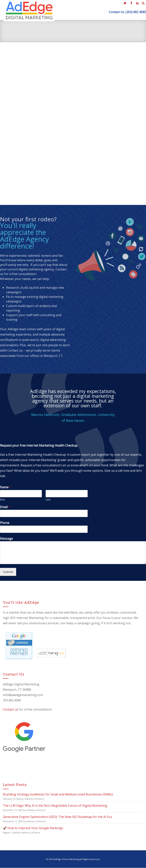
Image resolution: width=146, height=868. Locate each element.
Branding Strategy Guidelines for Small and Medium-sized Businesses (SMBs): (58, 794)
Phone (5, 523)
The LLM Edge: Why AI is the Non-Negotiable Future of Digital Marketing (55, 806)
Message (6, 539)
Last (48, 500)
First (2, 500)
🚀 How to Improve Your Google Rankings (33, 828)
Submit (8, 572)
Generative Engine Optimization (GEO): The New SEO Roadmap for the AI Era (57, 817)
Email (5, 507)
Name (6, 487)
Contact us (15, 351)
